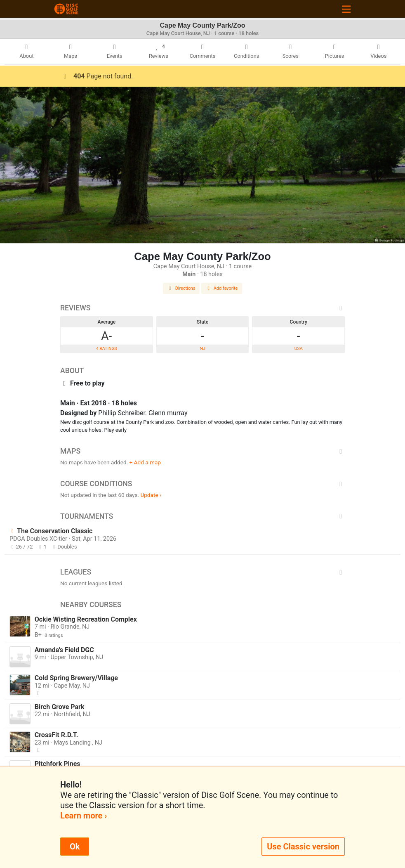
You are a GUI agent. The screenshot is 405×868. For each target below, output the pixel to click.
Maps (202, 451)
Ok (75, 847)
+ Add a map (145, 462)
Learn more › (84, 816)
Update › (151, 495)
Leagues (202, 572)
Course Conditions (202, 484)
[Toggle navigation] (346, 9)
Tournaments (202, 516)
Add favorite (222, 288)
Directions (181, 288)
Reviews (202, 308)
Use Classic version (303, 847)
